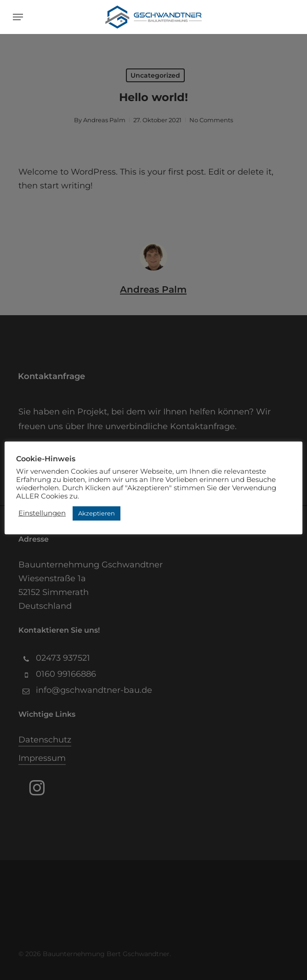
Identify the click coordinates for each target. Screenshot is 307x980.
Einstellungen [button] (42, 513)
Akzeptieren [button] (97, 513)
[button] (18, 17)
